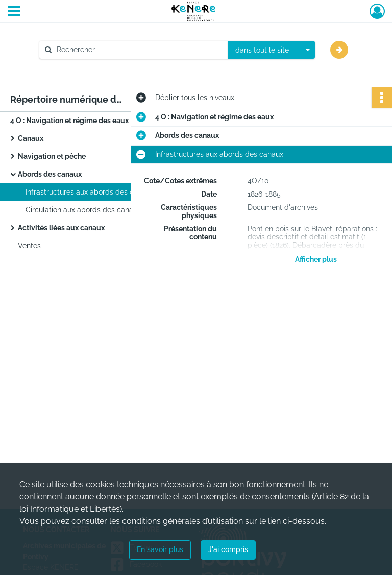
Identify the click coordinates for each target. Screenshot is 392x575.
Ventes (29, 246)
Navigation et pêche (52, 156)
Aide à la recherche (78, 67)
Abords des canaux (50, 174)
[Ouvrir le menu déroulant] (14, 12)
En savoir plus (160, 549)
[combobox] (272, 50)
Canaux (31, 138)
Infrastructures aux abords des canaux (90, 192)
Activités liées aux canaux (61, 228)
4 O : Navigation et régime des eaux (69, 121)
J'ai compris (228, 549)
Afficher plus (316, 259)
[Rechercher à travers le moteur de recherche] (139, 50)
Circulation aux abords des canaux (83, 210)
